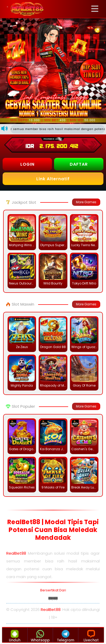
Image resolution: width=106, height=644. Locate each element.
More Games (86, 202)
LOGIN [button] (27, 164)
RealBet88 (16, 553)
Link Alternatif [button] (53, 179)
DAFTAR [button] (79, 164)
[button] (96, 9)
